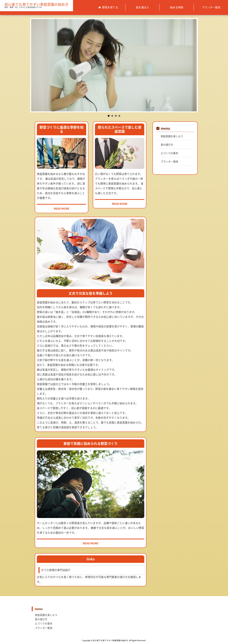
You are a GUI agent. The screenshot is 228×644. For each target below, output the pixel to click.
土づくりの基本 (169, 153)
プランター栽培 (211, 7)
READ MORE (62, 209)
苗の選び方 (167, 144)
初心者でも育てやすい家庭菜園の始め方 (37, 4)
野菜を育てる (110, 7)
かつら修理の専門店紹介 (56, 570)
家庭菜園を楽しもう (172, 136)
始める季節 (177, 7)
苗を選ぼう (142, 7)
